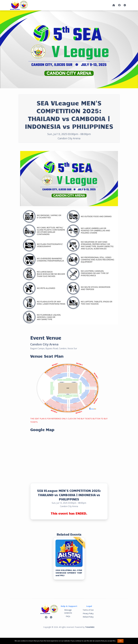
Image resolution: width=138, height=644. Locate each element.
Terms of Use (88, 610)
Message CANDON (68, 611)
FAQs (68, 616)
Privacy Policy (88, 613)
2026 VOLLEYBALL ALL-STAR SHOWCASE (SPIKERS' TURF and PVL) (69, 573)
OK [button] (120, 641)
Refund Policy (88, 617)
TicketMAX (90, 627)
